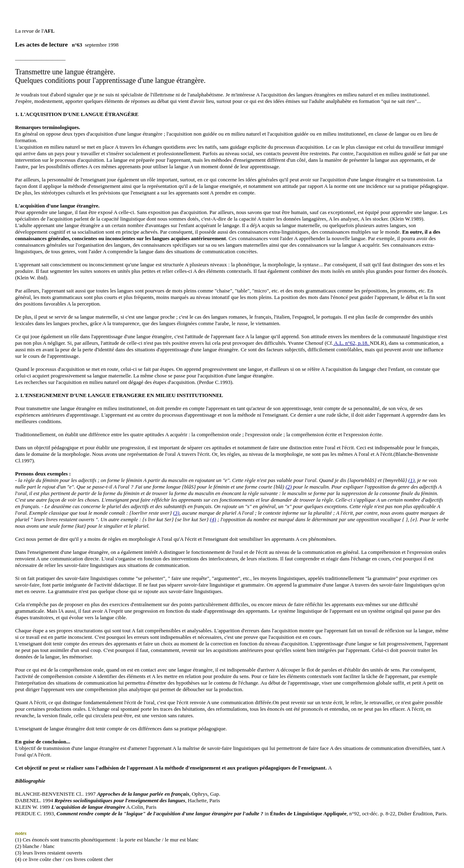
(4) (213, 509)
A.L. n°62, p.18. (351, 332)
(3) (176, 502)
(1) (412, 470)
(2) (289, 476)
